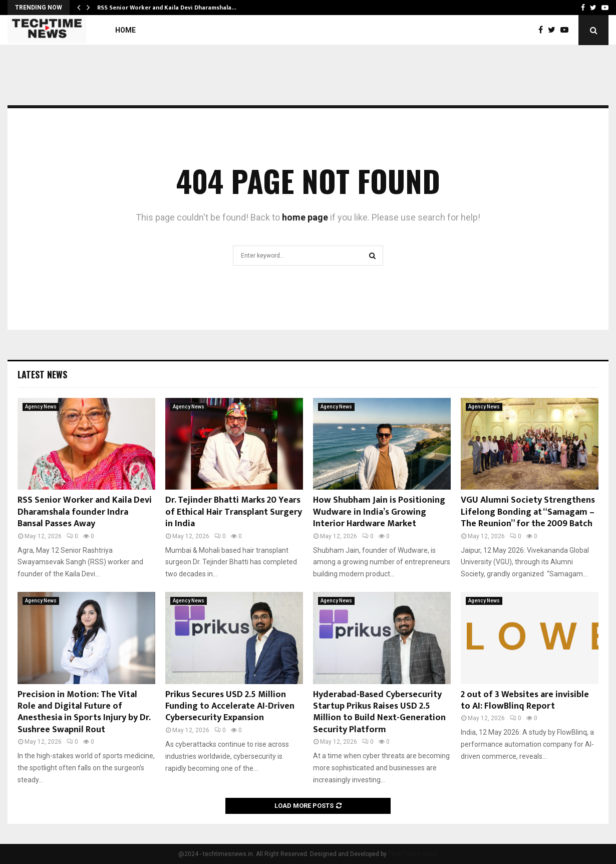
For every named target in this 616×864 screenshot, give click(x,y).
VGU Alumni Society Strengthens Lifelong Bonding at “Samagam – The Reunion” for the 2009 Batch (528, 512)
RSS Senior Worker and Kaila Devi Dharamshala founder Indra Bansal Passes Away (85, 512)
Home (125, 30)
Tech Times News (413, 854)
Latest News (42, 374)
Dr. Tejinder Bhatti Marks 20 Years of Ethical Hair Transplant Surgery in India (234, 512)
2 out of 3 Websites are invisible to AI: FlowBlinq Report (525, 700)
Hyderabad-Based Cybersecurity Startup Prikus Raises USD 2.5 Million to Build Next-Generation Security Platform (379, 712)
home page (305, 217)
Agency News (41, 407)
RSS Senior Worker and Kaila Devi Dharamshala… (167, 8)
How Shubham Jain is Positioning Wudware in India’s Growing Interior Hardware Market (379, 512)
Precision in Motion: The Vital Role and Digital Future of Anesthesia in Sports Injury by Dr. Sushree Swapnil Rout (84, 712)
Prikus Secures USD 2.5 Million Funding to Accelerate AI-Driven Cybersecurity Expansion (230, 706)
